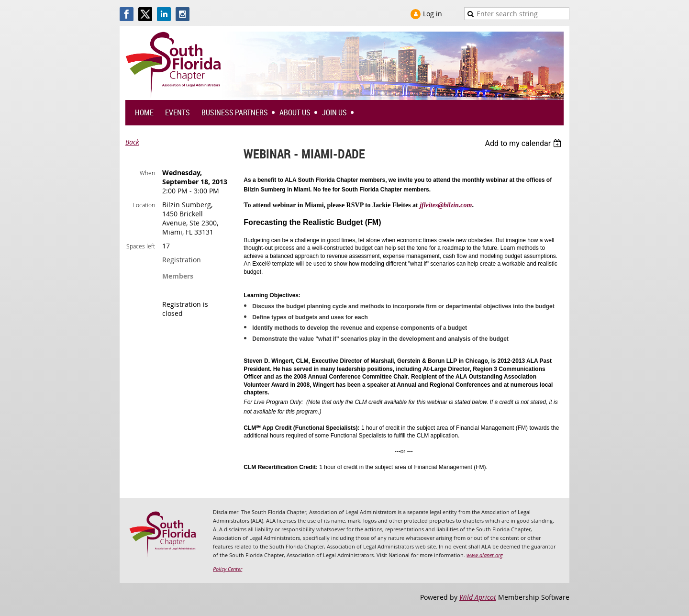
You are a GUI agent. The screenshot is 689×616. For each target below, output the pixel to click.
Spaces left (141, 246)
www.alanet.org (485, 555)
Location (144, 205)
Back (132, 142)
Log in (433, 14)
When (147, 173)
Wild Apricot (478, 597)
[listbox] (524, 143)
